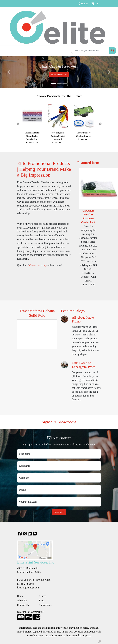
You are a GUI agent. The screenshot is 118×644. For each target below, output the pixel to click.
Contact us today (38, 265)
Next (100, 124)
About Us (22, 601)
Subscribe (59, 512)
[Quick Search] (90, 51)
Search (43, 596)
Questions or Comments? (30, 612)
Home (20, 596)
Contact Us (23, 605)
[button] (9, 72)
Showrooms (45, 605)
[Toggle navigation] (5, 51)
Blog (42, 601)
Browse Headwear (59, 75)
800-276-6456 (43, 580)
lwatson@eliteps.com (28, 588)
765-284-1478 (27, 580)
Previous (18, 124)
